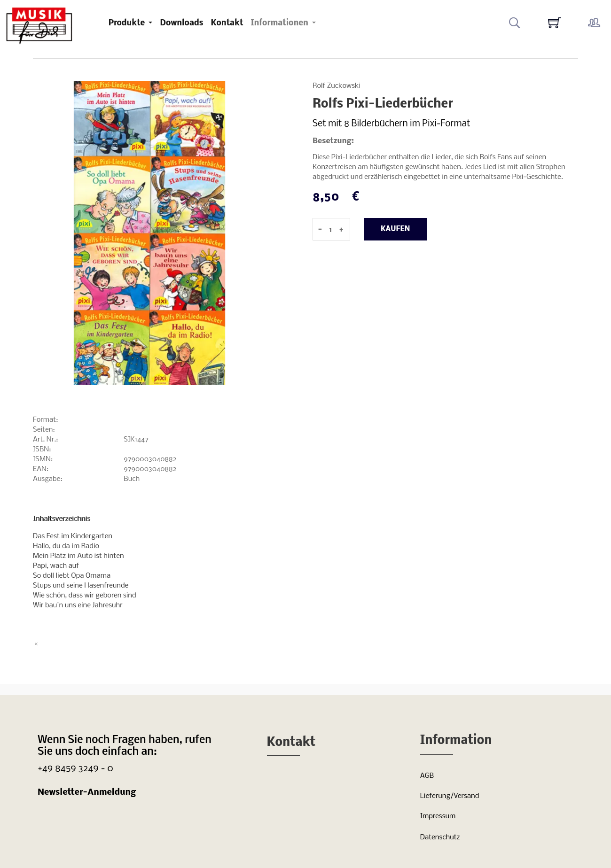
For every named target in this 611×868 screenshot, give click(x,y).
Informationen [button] (280, 23)
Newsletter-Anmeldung (87, 793)
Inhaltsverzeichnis (62, 519)
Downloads (181, 23)
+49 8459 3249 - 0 (75, 769)
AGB (427, 776)
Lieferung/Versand (450, 796)
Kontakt (227, 23)
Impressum (438, 816)
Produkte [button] (128, 23)
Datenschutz (440, 837)
